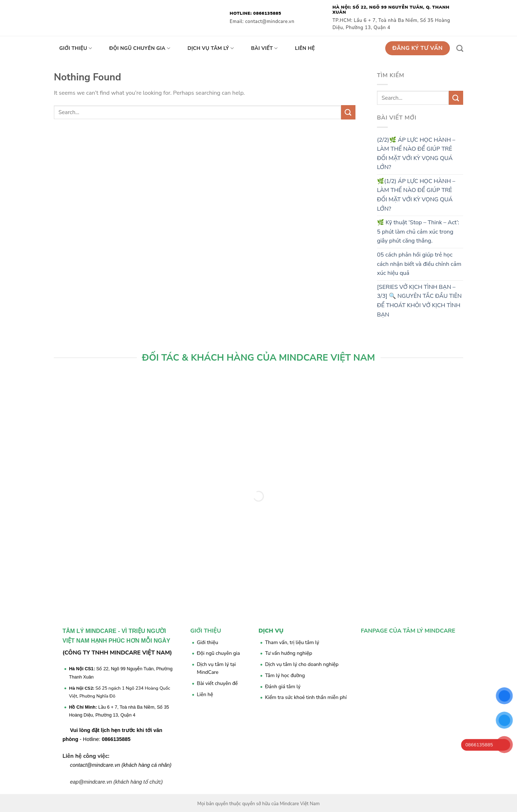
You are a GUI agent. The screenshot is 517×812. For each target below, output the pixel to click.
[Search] (460, 48)
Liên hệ (305, 48)
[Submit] (348, 112)
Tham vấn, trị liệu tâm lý (292, 642)
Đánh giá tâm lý (283, 687)
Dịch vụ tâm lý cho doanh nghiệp (302, 664)
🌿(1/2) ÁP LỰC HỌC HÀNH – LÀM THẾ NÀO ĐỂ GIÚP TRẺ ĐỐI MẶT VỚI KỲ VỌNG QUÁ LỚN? (416, 195)
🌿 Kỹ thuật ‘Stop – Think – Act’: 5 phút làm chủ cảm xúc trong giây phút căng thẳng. (418, 232)
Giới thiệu (76, 48)
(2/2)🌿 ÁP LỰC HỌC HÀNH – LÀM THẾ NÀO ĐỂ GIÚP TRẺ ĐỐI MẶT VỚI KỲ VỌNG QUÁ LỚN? (416, 154)
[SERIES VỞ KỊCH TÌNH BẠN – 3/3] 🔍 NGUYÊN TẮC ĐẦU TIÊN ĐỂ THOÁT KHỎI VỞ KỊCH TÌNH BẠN (419, 301)
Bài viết (264, 48)
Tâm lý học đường (285, 675)
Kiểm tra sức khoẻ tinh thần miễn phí (306, 697)
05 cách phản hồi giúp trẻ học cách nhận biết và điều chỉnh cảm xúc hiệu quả (419, 264)
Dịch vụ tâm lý (211, 48)
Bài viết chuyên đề (217, 683)
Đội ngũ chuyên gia (140, 48)
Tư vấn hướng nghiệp (288, 653)
